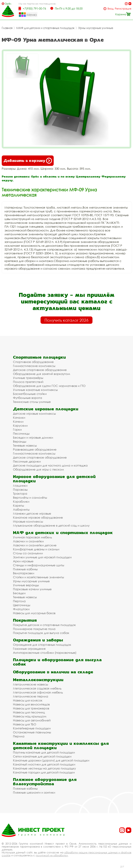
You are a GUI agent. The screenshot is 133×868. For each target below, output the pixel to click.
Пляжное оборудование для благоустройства (45, 782)
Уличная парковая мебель (32, 537)
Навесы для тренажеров (31, 708)
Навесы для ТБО (25, 724)
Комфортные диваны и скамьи (36, 549)
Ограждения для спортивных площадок (42, 645)
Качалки (19, 418)
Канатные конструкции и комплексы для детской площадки (61, 746)
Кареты (18, 505)
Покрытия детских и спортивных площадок (44, 625)
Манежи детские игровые (32, 513)
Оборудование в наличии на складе (53, 672)
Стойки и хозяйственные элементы (38, 577)
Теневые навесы (25, 445)
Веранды (20, 441)
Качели (18, 422)
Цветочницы (22, 605)
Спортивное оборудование (33, 362)
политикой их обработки (52, 855)
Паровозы (20, 490)
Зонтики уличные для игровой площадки (42, 557)
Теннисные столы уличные (32, 402)
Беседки (19, 593)
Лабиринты (21, 509)
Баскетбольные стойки (30, 394)
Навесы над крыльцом (30, 716)
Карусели (20, 425)
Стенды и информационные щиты (39, 565)
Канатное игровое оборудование (38, 517)
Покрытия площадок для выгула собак (41, 633)
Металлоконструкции (38, 680)
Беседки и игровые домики (33, 437)
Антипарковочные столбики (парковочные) (45, 653)
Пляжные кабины (25, 569)
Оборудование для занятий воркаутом (42, 374)
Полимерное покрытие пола (34, 629)
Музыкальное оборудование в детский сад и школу (51, 525)
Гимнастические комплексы (34, 366)
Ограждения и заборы (38, 640)
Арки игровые (23, 561)
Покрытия (25, 620)
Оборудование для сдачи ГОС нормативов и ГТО (49, 386)
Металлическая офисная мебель (38, 692)
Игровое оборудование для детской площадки (54, 479)
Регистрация (123, 9)
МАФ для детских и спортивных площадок (45, 28)
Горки (17, 429)
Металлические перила (31, 696)
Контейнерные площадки (32, 728)
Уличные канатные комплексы (35, 390)
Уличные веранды (26, 585)
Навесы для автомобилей (32, 720)
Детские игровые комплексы (34, 414)
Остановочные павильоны (32, 732)
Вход (111, 9)
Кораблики (21, 501)
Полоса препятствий (28, 382)
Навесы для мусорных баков (34, 613)
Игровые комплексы (28, 521)
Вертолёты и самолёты (30, 497)
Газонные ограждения (29, 649)
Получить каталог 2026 (66, 320)
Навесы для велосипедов (31, 704)
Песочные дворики (27, 461)
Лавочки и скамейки (28, 541)
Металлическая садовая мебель (37, 688)
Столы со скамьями (28, 553)
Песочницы (21, 433)
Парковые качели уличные (32, 589)
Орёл (8, 4)
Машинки (20, 486)
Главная (7, 28)
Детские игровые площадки (46, 409)
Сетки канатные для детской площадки (42, 756)
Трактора (20, 494)
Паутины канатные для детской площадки (44, 752)
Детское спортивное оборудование (40, 370)
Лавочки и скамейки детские (35, 545)
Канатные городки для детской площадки (44, 772)
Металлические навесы (30, 684)
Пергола (19, 601)
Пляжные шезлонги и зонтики (34, 792)
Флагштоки (21, 609)
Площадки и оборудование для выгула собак (57, 662)
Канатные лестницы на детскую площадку (44, 768)
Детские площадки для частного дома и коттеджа (50, 465)
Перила (19, 736)
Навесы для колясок (28, 700)
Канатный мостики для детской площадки (44, 764)
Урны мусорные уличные (96, 28)
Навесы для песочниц (29, 712)
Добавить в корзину (28, 161)
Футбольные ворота (28, 398)
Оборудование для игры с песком (38, 469)
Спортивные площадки (39, 357)
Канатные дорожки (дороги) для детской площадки (51, 760)
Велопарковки (24, 573)
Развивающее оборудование (35, 449)
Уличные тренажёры (28, 378)
